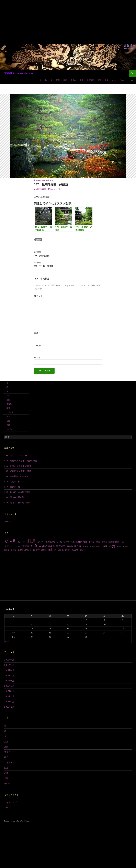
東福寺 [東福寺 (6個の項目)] (92, 546)
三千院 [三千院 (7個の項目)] (59, 542)
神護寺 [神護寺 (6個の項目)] (119, 546)
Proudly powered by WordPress (17, 821)
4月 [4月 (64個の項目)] (13, 541)
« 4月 (7, 641)
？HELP (131, 80)
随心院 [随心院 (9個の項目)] (61, 550)
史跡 (114, 80)
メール (38, 345)
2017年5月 (9, 665)
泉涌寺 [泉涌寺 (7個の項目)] (99, 546)
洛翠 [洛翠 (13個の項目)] (105, 546)
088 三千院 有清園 (68, 264)
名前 (37, 333)
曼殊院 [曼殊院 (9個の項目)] (86, 546)
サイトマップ (10, 802)
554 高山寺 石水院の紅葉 (17, 502)
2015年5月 (9, 686)
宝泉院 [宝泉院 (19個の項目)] (43, 546)
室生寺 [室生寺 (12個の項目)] (51, 546)
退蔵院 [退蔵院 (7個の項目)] (20, 550)
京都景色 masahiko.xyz (19, 73)
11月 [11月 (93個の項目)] (31, 541)
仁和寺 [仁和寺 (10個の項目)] (66, 542)
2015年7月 (9, 675)
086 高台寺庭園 (68, 254)
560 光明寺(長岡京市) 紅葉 (18, 471)
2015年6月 (9, 681)
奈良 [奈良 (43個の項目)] (34, 546)
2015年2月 (9, 702)
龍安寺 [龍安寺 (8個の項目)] (82, 550)
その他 (122, 80)
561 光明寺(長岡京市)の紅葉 (18, 466)
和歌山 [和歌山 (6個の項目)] (98, 542)
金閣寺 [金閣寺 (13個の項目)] (36, 550)
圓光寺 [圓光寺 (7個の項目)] (104, 542)
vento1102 (41, 189)
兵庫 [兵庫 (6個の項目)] (72, 542)
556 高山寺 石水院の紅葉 (17, 492)
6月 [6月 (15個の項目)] (20, 542)
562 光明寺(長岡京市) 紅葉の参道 (21, 461)
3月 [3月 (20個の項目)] (7, 541)
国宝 (99, 80)
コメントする (55, 189)
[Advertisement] (68, 22)
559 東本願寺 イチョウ (16, 476)
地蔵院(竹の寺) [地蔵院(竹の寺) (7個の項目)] (114, 542)
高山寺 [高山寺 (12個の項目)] (75, 550)
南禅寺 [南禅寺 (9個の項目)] (91, 542)
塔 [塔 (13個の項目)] (123, 542)
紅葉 (58, 80)
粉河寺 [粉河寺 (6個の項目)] (125, 546)
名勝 (106, 80)
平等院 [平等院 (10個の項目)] (70, 546)
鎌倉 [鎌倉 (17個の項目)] (50, 550)
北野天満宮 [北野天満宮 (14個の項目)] (81, 542)
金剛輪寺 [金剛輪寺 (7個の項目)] (28, 550)
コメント (38, 296)
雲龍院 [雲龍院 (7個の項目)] (68, 550)
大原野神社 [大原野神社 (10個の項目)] (9, 546)
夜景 (81, 80)
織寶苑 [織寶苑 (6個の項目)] (7, 550)
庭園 (65, 80)
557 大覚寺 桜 (12, 487)
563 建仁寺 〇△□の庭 (16, 455)
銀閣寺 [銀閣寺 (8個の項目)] (44, 550)
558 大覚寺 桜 (12, 482)
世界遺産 (90, 80)
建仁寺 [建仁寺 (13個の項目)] (78, 546)
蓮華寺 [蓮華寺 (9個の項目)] (13, 550)
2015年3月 (9, 696)
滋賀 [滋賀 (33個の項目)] (112, 546)
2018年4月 (9, 660)
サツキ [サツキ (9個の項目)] (40, 542)
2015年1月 (9, 707)
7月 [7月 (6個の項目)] (24, 542)
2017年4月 (9, 670)
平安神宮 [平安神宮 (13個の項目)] (61, 546)
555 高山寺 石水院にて (16, 497)
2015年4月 (9, 691)
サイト (37, 358)
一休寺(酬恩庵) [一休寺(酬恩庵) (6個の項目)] (50, 542)
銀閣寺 (39, 240)
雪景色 (73, 80)
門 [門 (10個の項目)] (55, 550)
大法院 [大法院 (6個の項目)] (18, 546)
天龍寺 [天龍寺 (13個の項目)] (26, 546)
